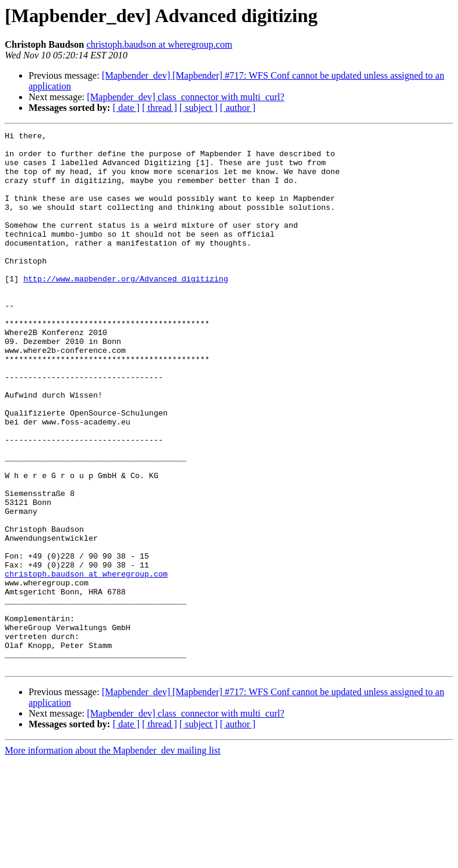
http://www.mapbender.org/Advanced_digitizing (126, 309)
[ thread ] (160, 108)
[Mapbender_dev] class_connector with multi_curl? (186, 97)
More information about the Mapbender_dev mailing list (113, 858)
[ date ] (126, 108)
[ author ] (238, 108)
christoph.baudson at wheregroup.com (159, 44)
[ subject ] (199, 108)
